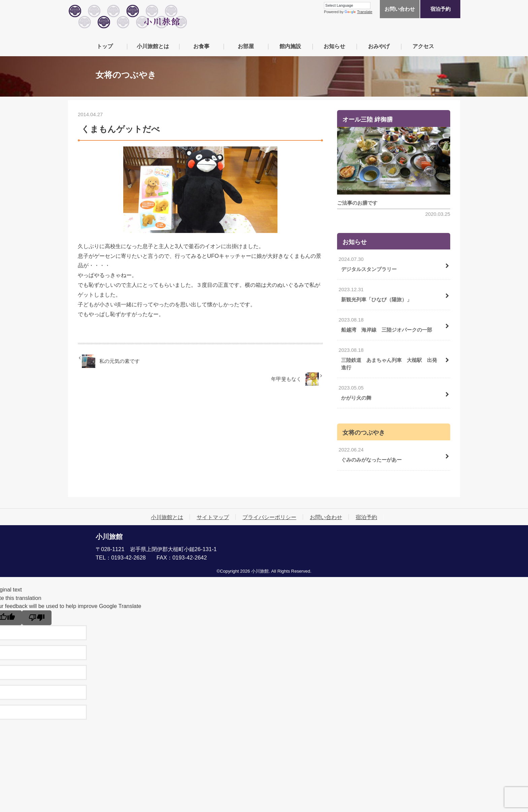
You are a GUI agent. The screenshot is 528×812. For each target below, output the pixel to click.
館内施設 (290, 46)
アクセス (423, 46)
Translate (358, 12)
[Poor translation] (37, 618)
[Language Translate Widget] (347, 6)
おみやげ (379, 46)
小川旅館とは (153, 46)
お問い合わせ (400, 9)
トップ (105, 46)
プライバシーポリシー (269, 517)
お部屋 (246, 46)
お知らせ (334, 46)
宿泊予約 (440, 9)
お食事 (201, 46)
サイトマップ (213, 517)
